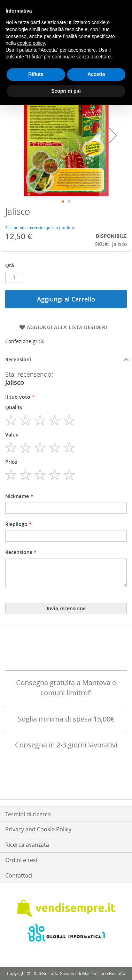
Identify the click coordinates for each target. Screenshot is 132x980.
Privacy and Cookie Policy (38, 829)
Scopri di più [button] (66, 91)
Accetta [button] (96, 74)
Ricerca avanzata (27, 845)
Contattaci (19, 875)
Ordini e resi (21, 860)
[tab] (66, 359)
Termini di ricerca (28, 814)
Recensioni (18, 359)
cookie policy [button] (31, 43)
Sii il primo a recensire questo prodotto (40, 228)
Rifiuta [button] (36, 74)
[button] (113, 135)
